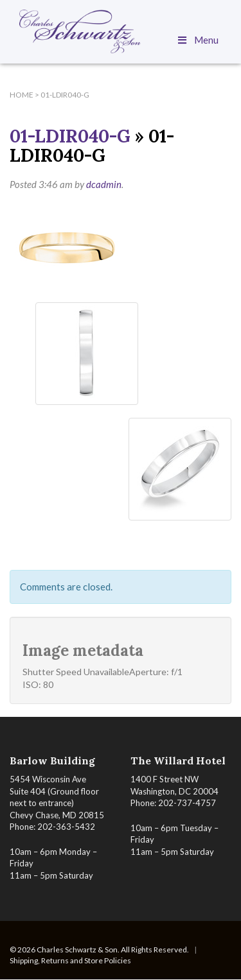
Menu (198, 40)
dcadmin (104, 184)
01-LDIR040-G (70, 136)
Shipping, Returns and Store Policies (70, 960)
